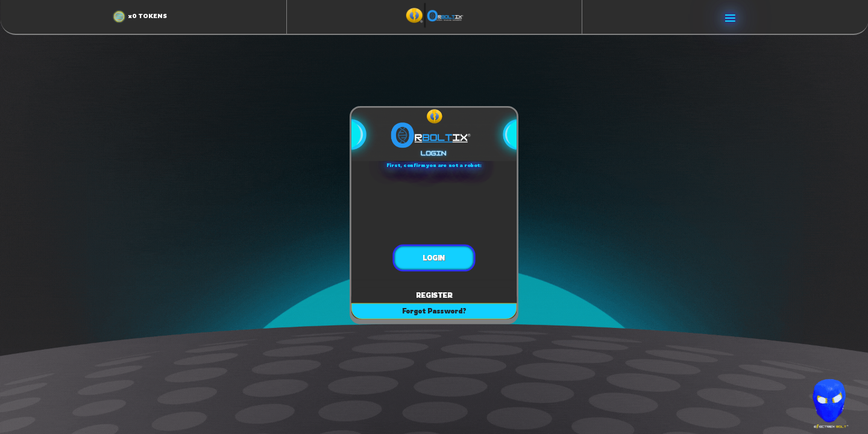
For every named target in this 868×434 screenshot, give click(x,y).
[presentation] (434, 206)
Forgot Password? (434, 311)
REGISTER (434, 295)
